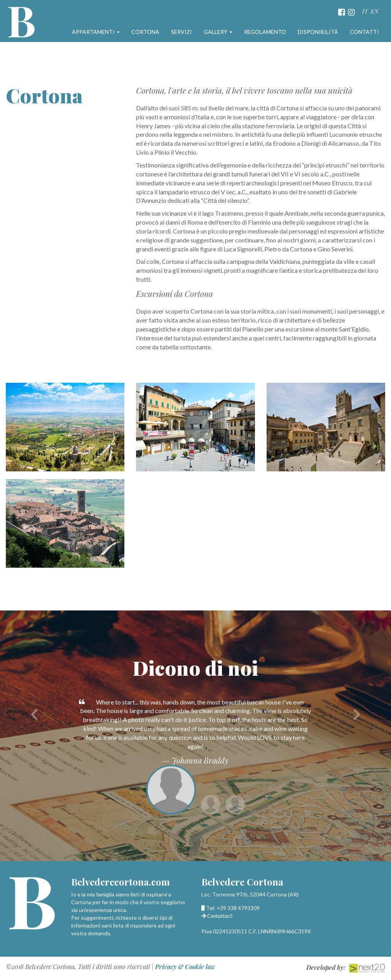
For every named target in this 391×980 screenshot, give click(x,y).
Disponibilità (318, 32)
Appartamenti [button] (96, 32)
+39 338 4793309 (238, 908)
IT (365, 11)
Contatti (364, 32)
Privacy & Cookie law (185, 967)
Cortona (145, 32)
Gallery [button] (218, 32)
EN (375, 11)
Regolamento (265, 32)
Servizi (182, 32)
